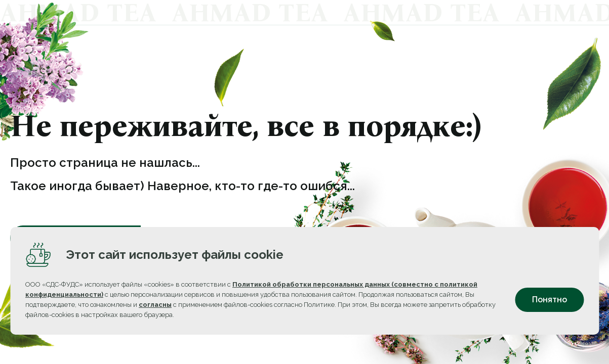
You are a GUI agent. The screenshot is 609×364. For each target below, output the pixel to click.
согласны (155, 313)
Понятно (550, 309)
